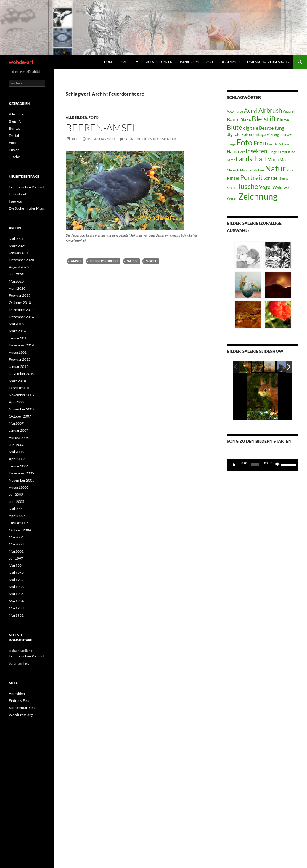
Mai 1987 (16, 580)
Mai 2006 (16, 452)
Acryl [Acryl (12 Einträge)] (251, 110)
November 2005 (22, 480)
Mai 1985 (16, 594)
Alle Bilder (76, 117)
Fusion (14, 150)
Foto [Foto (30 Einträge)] (245, 142)
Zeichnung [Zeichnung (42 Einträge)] (258, 196)
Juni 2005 (17, 502)
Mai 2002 (16, 551)
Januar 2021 (19, 253)
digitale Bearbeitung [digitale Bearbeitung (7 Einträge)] (264, 128)
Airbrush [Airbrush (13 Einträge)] (270, 110)
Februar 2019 (20, 295)
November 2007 (22, 409)
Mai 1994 (16, 565)
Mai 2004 (16, 537)
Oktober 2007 (20, 416)
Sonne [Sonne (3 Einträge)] (284, 178)
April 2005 (17, 516)
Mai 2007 (16, 423)
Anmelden (17, 693)
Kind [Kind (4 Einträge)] (292, 152)
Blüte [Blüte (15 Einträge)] (234, 127)
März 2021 (17, 246)
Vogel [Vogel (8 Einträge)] (265, 187)
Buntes (14, 128)
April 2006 (17, 459)
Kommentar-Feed (23, 708)
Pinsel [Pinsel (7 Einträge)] (233, 178)
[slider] (255, 465)
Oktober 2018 (20, 303)
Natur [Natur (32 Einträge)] (275, 168)
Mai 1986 (16, 587)
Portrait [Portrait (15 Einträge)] (251, 177)
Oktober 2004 (20, 530)
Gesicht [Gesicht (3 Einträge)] (273, 144)
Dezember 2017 (21, 310)
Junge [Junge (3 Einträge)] (273, 152)
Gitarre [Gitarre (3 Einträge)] (284, 144)
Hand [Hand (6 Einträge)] (232, 151)
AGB (210, 62)
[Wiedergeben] (234, 465)
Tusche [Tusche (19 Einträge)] (248, 186)
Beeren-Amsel (102, 127)
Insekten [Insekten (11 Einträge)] (257, 151)
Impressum (189, 62)
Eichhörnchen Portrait (26, 187)
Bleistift (15, 121)
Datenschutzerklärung (268, 62)
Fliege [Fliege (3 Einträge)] (231, 144)
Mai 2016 (16, 324)
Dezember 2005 (21, 473)
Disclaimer (230, 62)
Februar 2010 (20, 388)
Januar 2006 (19, 466)
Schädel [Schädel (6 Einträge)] (271, 178)
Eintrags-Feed (20, 701)
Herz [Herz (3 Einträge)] (241, 152)
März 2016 (17, 331)
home (109, 62)
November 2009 (22, 395)
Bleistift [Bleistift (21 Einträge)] (264, 119)
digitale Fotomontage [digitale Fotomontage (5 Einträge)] (246, 134)
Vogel (151, 261)
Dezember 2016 (21, 317)
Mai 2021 (16, 239)
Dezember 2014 (21, 345)
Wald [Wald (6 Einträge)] (277, 187)
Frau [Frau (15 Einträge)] (260, 143)
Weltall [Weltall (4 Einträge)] (289, 188)
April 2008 (17, 402)
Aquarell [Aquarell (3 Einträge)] (289, 111)
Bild (74, 139)
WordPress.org (21, 715)
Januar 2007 (19, 430)
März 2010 (17, 381)
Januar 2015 (19, 338)
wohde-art (21, 62)
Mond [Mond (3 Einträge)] (244, 170)
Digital (14, 135)
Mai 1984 (16, 601)
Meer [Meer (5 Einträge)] (284, 159)
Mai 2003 (16, 544)
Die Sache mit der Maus (27, 208)
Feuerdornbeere (104, 261)
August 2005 (19, 487)
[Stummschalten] (278, 465)
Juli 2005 (16, 494)
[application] (262, 465)
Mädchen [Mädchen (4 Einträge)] (257, 170)
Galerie (128, 62)
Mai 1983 (16, 608)
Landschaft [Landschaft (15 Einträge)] (251, 159)
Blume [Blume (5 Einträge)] (283, 120)
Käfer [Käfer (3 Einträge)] (231, 160)
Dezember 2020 (21, 260)
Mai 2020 (16, 281)
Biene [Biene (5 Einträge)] (246, 120)
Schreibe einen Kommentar (150, 139)
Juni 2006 (17, 445)
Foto (94, 117)
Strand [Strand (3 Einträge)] (232, 188)
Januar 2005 (19, 523)
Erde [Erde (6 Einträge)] (287, 134)
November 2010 (22, 374)
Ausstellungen (159, 62)
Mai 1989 (16, 573)
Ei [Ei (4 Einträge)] (268, 135)
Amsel (76, 261)
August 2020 (19, 267)
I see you (16, 201)
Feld (26, 663)
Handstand (17, 194)
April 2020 (17, 288)
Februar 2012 (20, 359)
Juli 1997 (16, 558)
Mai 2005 (16, 509)
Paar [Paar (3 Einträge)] (290, 170)
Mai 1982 (16, 615)
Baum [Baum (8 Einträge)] (233, 119)
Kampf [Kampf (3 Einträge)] (282, 152)
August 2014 (19, 352)
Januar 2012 (19, 366)
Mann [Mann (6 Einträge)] (273, 159)
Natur (132, 261)
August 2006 (19, 438)
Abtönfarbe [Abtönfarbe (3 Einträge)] (235, 111)
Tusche (14, 157)
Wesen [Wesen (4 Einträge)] (232, 198)
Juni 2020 (17, 274)
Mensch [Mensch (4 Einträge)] (233, 170)
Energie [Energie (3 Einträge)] (276, 135)
